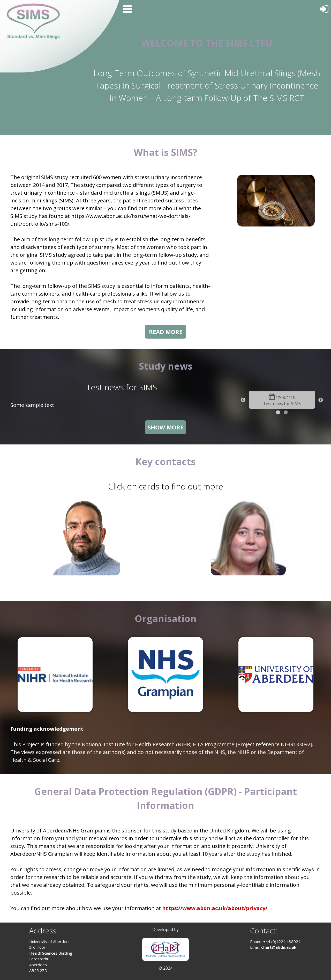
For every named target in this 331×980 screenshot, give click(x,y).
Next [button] (321, 400)
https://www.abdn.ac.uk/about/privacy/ (215, 908)
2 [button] (286, 413)
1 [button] (278, 413)
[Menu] (127, 8)
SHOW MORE (165, 427)
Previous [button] (243, 400)
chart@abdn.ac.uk (279, 947)
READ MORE (166, 332)
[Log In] (325, 7)
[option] (282, 400)
